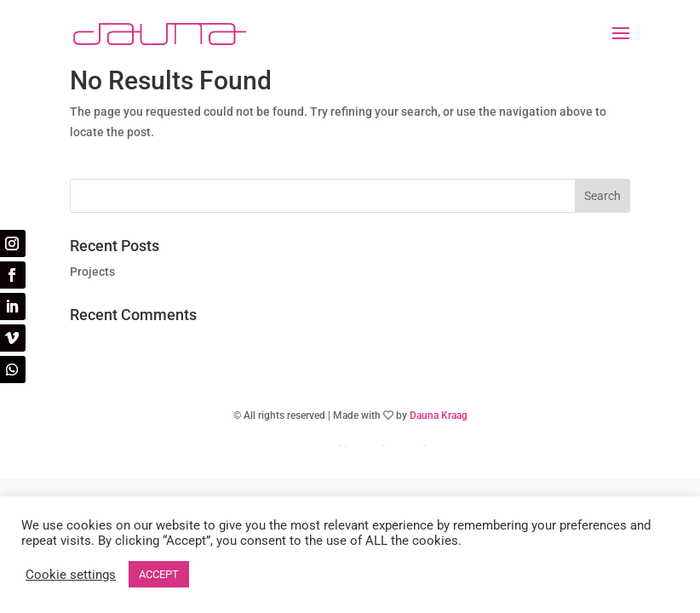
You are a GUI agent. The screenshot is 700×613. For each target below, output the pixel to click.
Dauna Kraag (439, 415)
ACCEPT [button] (159, 574)
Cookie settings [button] (71, 575)
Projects (92, 272)
